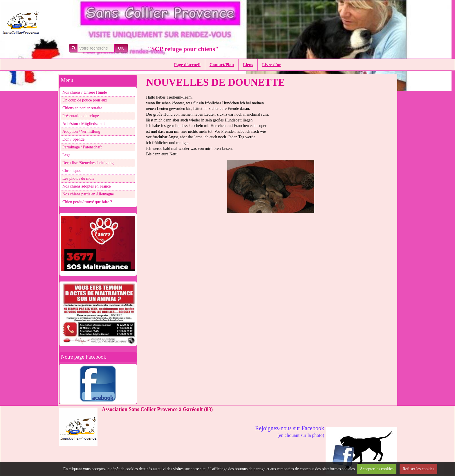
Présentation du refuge (81, 116)
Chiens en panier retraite (82, 108)
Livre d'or (271, 65)
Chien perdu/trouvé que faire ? (87, 202)
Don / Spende (73, 139)
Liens (248, 65)
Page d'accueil (187, 65)
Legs (66, 155)
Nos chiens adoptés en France (86, 186)
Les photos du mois (78, 178)
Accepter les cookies (377, 469)
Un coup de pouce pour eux (85, 100)
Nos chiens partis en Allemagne (88, 194)
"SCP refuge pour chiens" (183, 49)
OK (121, 48)
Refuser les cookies (418, 469)
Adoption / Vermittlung (81, 131)
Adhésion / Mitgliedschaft (84, 124)
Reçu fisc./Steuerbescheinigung (88, 163)
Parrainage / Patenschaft (82, 147)
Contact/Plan (222, 65)
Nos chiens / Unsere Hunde (85, 92)
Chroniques (72, 171)
